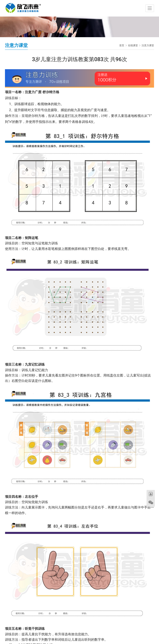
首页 (122, 45)
